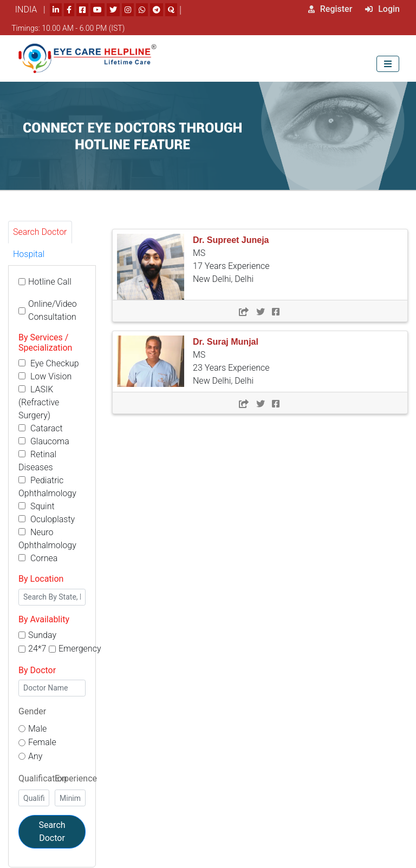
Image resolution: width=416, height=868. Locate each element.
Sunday (42, 635)
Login (382, 9)
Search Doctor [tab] (40, 232)
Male (37, 729)
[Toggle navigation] (388, 64)
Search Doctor (52, 831)
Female (42, 742)
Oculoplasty (47, 519)
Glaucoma (44, 441)
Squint (37, 506)
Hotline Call (50, 282)
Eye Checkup (49, 363)
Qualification (43, 778)
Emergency (80, 649)
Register (330, 9)
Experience (76, 778)
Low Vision (45, 376)
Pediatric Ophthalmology (47, 487)
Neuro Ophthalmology (47, 539)
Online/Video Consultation (53, 310)
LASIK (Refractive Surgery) (39, 402)
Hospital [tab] (29, 254)
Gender (32, 711)
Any (35, 756)
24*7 (37, 649)
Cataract (41, 428)
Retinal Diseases (37, 461)
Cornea (38, 558)
